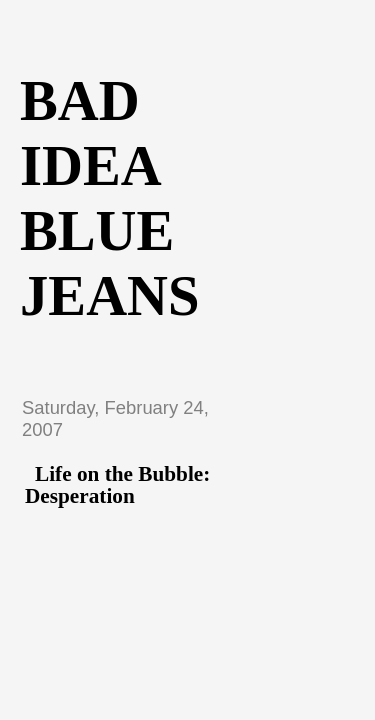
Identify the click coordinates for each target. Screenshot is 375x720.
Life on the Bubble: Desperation (117, 485)
